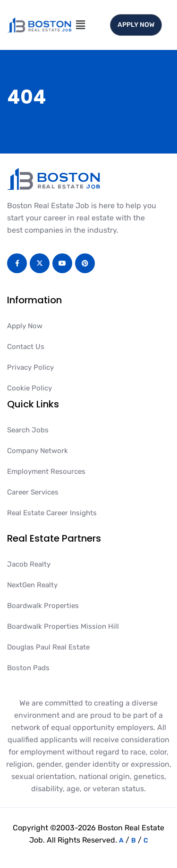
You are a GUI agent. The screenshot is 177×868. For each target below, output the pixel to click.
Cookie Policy (29, 388)
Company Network (38, 451)
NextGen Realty (32, 585)
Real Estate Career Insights (52, 513)
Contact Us (26, 347)
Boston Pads (28, 668)
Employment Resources (46, 471)
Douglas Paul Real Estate (48, 647)
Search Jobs (28, 430)
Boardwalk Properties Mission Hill (63, 626)
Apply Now (25, 326)
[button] (80, 25)
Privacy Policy (30, 367)
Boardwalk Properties (43, 606)
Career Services (33, 492)
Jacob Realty (29, 564)
